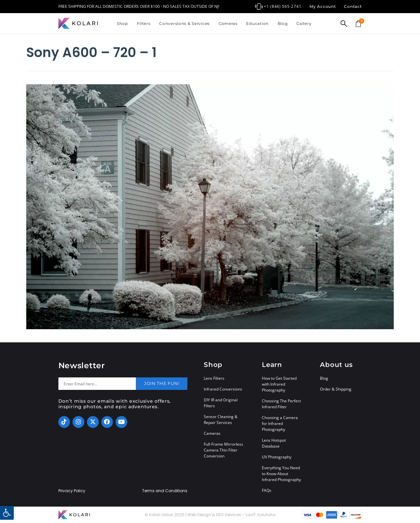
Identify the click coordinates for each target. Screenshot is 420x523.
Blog (283, 23)
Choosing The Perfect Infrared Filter (281, 404)
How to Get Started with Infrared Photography (279, 384)
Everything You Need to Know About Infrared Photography (281, 474)
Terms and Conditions (165, 491)
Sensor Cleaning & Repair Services (221, 420)
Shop (122, 23)
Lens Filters (214, 378)
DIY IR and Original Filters (221, 403)
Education (257, 23)
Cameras (228, 23)
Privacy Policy (72, 491)
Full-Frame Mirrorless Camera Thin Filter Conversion (223, 450)
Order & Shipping (336, 389)
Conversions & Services (184, 23)
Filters (144, 23)
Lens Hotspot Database (274, 443)
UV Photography (277, 457)
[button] (7, 513)
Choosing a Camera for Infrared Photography (280, 423)
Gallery (304, 23)
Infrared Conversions (223, 389)
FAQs (267, 490)
